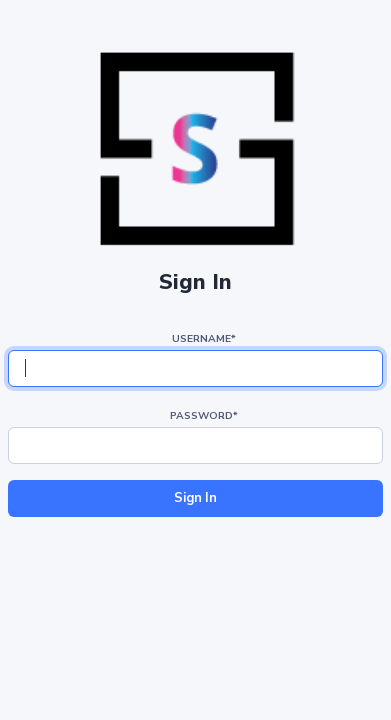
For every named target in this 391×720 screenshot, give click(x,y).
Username (204, 339)
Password (204, 416)
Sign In (195, 498)
